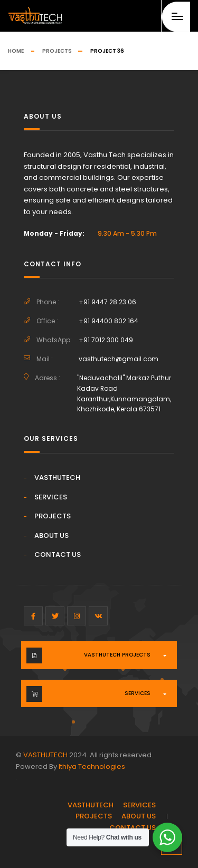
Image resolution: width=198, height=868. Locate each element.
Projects (57, 51)
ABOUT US (51, 536)
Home (16, 51)
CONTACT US (58, 554)
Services (138, 693)
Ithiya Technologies (92, 766)
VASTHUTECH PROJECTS (117, 655)
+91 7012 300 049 (106, 340)
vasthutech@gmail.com (119, 359)
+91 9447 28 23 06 (107, 302)
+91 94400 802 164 (109, 321)
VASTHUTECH (57, 478)
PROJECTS (53, 516)
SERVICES (51, 497)
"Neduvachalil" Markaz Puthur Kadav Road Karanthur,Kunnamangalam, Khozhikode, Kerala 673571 (124, 394)
